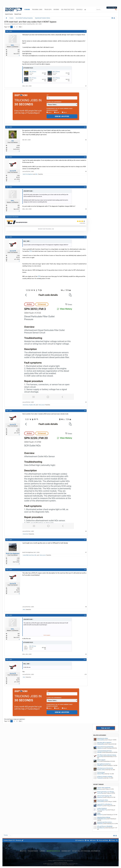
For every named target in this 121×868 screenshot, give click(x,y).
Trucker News (33, 851)
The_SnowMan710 (102, 810)
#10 (85, 660)
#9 (85, 615)
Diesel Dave (26, 405)
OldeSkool (100, 748)
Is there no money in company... (105, 776)
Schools (79, 10)
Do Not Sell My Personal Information (86, 851)
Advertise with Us (53, 851)
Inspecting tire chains (103, 738)
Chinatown (100, 797)
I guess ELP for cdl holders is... (105, 804)
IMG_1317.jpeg (33, 78)
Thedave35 (100, 778)
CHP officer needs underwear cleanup (107, 755)
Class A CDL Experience (54, 102)
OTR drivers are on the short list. (105, 768)
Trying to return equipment (104, 788)
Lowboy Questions (102, 808)
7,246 (18, 175)
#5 (85, 237)
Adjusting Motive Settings (104, 817)
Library (42, 851)
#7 (85, 540)
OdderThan (100, 765)
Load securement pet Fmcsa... (105, 751)
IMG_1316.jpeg (56, 72)
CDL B (57, 112)
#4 (85, 187)
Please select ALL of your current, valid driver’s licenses (59, 109)
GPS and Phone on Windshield (105, 826)
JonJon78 (13, 171)
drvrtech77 (100, 806)
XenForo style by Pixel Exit (61, 863)
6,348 (18, 145)
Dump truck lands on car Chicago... (106, 792)
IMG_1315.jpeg (33, 72)
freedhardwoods (101, 819)
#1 (85, 31)
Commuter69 (100, 740)
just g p (99, 789)
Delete (99, 813)
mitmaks (99, 752)
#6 (85, 411)
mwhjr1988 (25, 555)
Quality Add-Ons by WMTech (61, 864)
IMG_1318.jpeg (56, 78)
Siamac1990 (100, 774)
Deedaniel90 (100, 744)
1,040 (18, 558)
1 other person (41, 405)
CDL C (64, 112)
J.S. (98, 761)
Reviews (56, 10)
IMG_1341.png (33, 646)
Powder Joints (101, 770)
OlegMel (31, 405)
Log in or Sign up (112, 7)
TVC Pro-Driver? (101, 772)
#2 (85, 127)
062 (13, 141)
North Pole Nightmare (28, 174)
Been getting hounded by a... (104, 764)
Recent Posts (18, 14)
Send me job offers (62, 116)
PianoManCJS (101, 828)
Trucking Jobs (37, 10)
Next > (21, 27)
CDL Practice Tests (68, 10)
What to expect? (101, 760)
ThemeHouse (70, 865)
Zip (48, 95)
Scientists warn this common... (105, 822)
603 (19, 50)
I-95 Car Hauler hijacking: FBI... (105, 796)
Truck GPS (48, 10)
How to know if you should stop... (106, 747)
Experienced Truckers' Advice (19, 24)
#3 (85, 157)
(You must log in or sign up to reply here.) (15, 719)
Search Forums (9, 14)
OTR (30, 251)
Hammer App (66, 851)
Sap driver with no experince (104, 743)
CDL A (49, 112)
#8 (85, 570)
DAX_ (34, 24)
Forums (27, 10)
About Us (23, 851)
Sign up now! (106, 728)
